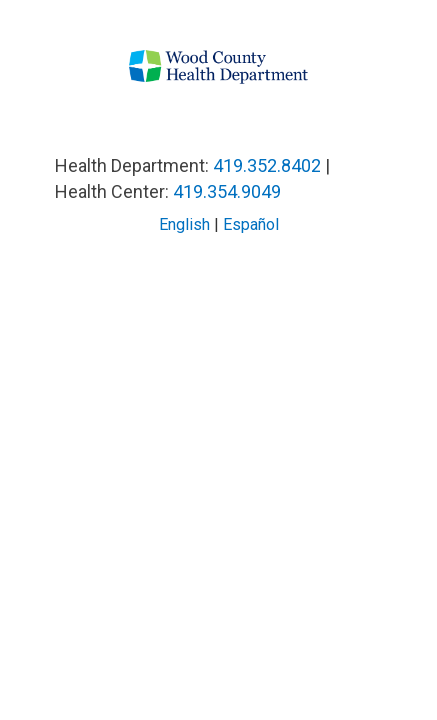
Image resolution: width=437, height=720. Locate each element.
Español (251, 224)
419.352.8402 (267, 165)
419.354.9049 (227, 191)
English (184, 224)
